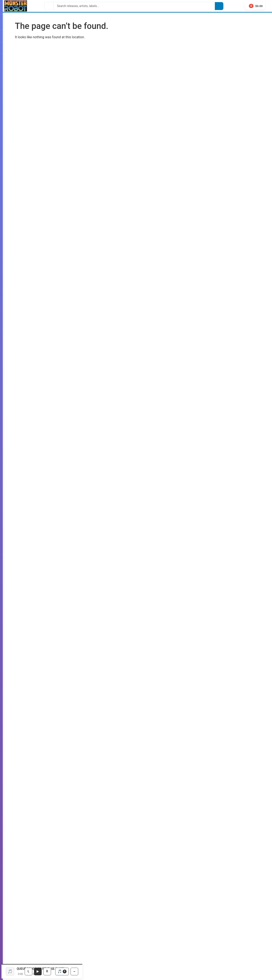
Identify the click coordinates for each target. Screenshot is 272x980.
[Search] (134, 6)
